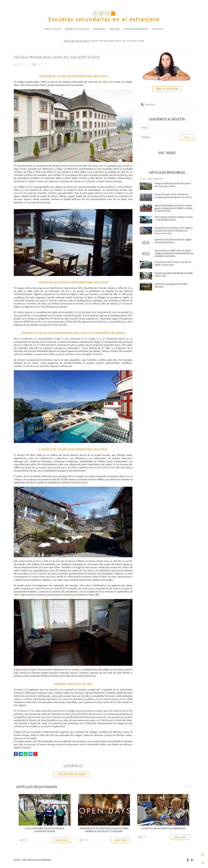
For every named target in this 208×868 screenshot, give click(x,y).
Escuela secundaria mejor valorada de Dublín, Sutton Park (173, 264)
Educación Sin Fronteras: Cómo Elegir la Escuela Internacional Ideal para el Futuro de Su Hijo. (174, 231)
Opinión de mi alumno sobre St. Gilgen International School (173, 241)
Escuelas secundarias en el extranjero (104, 20)
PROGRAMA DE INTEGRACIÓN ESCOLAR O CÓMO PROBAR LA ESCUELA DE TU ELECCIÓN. (104, 830)
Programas (99, 29)
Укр (101, 13)
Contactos (158, 29)
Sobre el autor (53, 29)
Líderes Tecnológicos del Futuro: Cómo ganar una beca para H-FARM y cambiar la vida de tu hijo (174, 208)
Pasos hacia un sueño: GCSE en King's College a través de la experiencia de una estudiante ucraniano (174, 253)
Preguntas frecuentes (136, 29)
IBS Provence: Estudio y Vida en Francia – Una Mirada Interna (174, 219)
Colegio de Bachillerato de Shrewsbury (163, 829)
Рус (95, 13)
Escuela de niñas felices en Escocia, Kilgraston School (45, 830)
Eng (107, 13)
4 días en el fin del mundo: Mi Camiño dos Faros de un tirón (173, 185)
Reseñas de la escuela (77, 29)
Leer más (61, 840)
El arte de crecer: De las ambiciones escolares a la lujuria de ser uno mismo (173, 196)
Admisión (114, 29)
